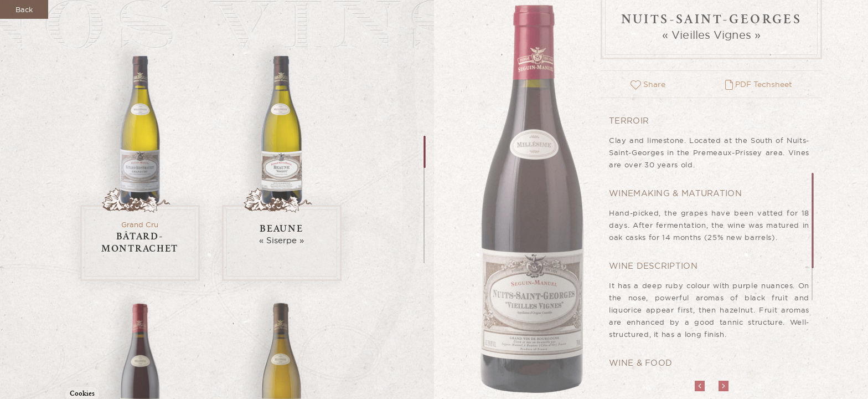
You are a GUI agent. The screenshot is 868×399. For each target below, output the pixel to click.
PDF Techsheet (759, 84)
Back (24, 9)
